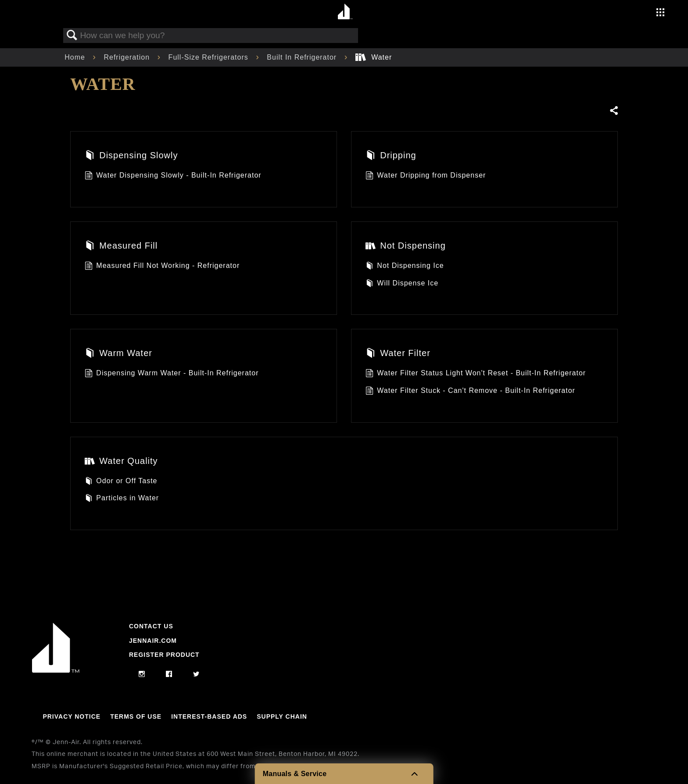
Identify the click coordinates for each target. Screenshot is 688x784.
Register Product (164, 655)
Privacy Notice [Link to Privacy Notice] (72, 716)
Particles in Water (122, 499)
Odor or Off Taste (121, 482)
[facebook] (169, 674)
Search (72, 36)
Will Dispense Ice (402, 284)
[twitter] (196, 674)
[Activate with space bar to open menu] (660, 13)
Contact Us (151, 626)
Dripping (391, 156)
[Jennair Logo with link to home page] (56, 670)
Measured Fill (121, 246)
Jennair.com (153, 641)
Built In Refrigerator (303, 57)
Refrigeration (128, 57)
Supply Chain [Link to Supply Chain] (282, 716)
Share (613, 111)
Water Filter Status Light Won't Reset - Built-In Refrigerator (476, 374)
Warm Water (118, 354)
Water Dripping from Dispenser (426, 176)
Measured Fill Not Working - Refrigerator (162, 267)
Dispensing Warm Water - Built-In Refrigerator (172, 374)
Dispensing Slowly (131, 156)
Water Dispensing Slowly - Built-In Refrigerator (173, 176)
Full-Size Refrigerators (210, 57)
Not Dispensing (406, 246)
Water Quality (121, 462)
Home (76, 57)
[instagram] (142, 674)
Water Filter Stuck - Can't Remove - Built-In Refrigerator (470, 392)
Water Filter (398, 354)
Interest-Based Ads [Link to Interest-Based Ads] (209, 716)
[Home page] (345, 12)
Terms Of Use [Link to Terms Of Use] (136, 716)
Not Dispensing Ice (405, 267)
